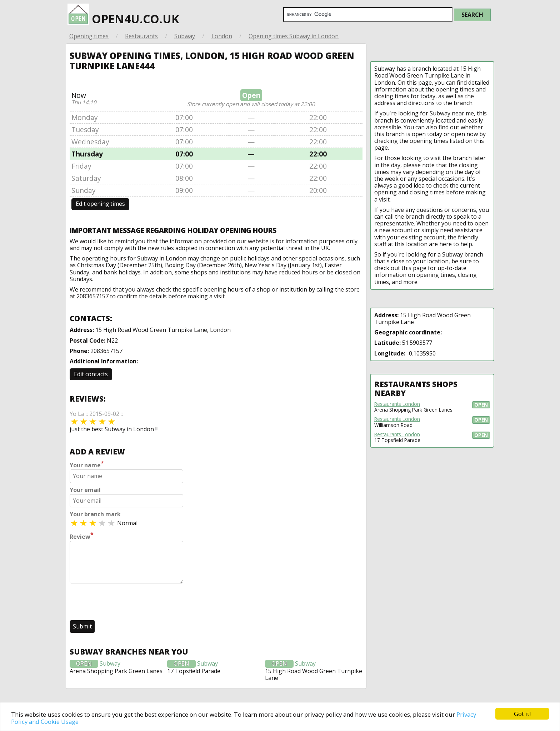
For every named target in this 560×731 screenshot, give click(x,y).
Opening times (89, 36)
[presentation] (124, 602)
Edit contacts (91, 374)
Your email (85, 490)
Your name (87, 464)
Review (82, 536)
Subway (185, 36)
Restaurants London (397, 404)
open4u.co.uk (123, 15)
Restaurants (141, 36)
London (222, 36)
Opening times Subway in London (294, 36)
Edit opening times (100, 204)
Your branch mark (95, 514)
